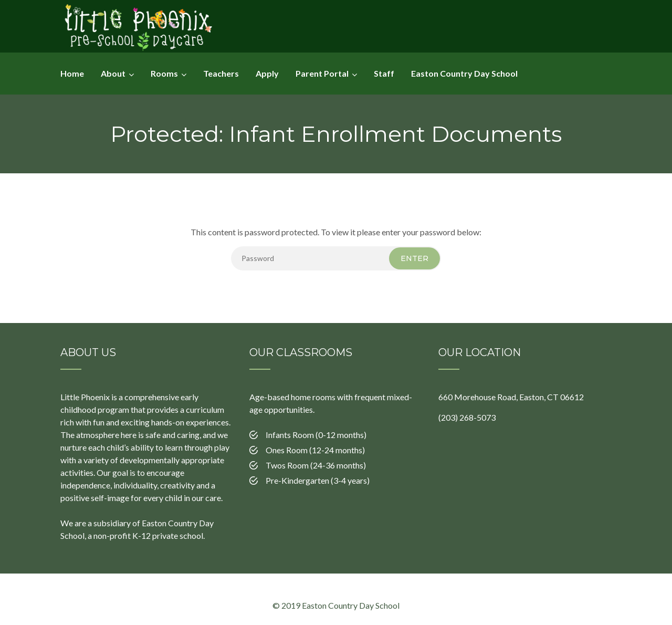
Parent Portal (322, 73)
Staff (384, 73)
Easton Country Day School (464, 73)
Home (72, 73)
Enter (414, 258)
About (113, 73)
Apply (267, 73)
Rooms (164, 73)
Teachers (221, 73)
